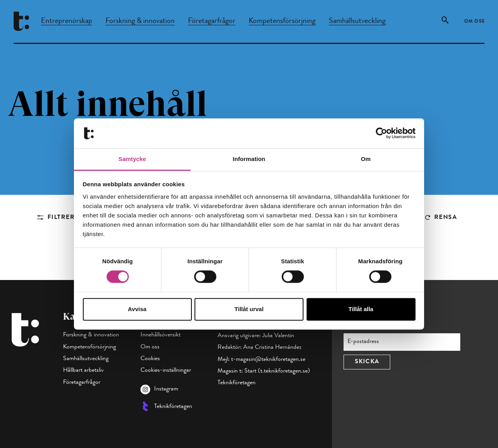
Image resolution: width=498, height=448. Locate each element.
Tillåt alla (361, 309)
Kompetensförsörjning (282, 21)
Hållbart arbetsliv (83, 371)
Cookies (150, 359)
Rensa (446, 218)
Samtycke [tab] (132, 159)
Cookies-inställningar (166, 371)
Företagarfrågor (212, 21)
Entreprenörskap (67, 21)
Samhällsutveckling (357, 21)
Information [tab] (249, 159)
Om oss (474, 22)
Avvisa (137, 309)
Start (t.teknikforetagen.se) (277, 371)
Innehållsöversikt (160, 335)
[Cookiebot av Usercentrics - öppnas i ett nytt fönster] (381, 133)
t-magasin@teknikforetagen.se (268, 360)
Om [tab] (366, 159)
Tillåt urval (249, 309)
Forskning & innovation (140, 21)
